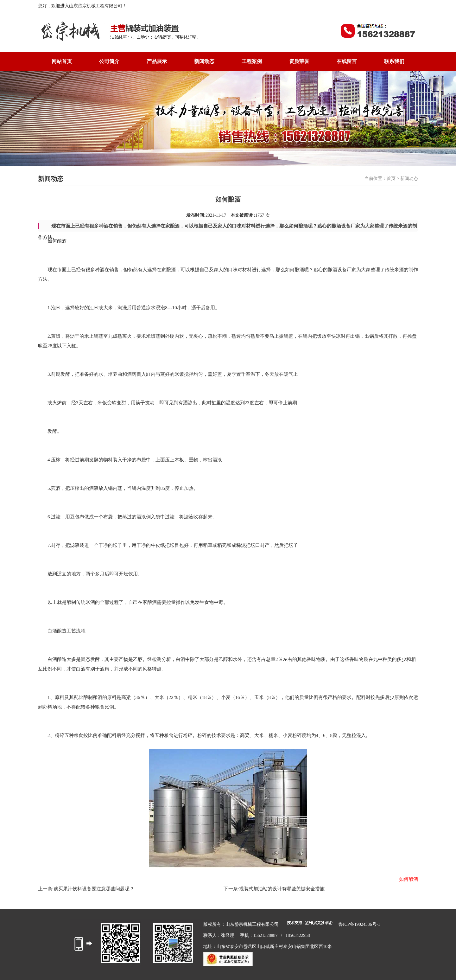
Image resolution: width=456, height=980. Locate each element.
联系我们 (394, 61)
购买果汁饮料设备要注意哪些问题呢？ (94, 889)
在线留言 (347, 61)
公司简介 (109, 61)
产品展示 (157, 61)
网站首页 (62, 61)
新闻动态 (204, 61)
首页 (391, 179)
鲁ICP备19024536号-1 (359, 924)
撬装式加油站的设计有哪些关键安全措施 (282, 889)
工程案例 (252, 61)
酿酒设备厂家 (342, 270)
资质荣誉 (299, 61)
